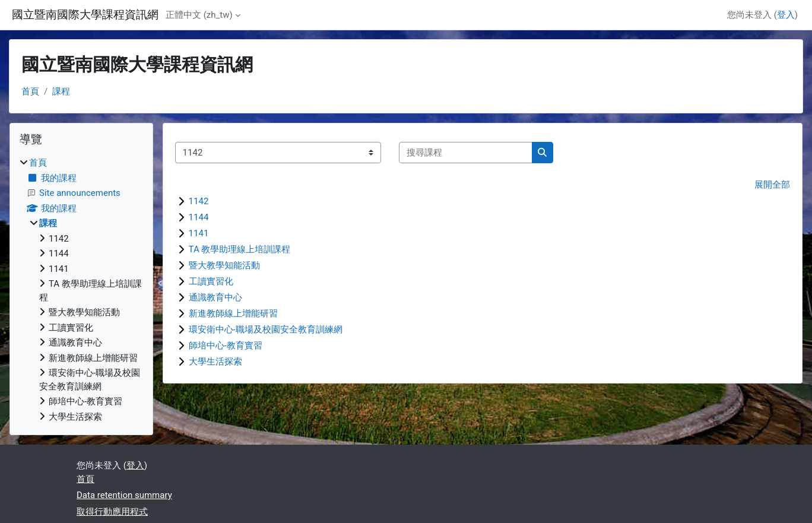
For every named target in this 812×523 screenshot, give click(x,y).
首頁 (30, 91)
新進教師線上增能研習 (233, 313)
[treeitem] (81, 290)
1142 (199, 201)
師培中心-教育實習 (226, 346)
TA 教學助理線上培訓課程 (240, 249)
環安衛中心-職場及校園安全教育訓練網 (266, 329)
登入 (786, 15)
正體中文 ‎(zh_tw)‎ (199, 15)
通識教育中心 (215, 297)
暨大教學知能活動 (224, 265)
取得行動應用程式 (112, 512)
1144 (199, 217)
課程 (61, 91)
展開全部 (772, 185)
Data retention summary (124, 495)
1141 (199, 233)
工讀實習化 (211, 281)
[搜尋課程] (466, 153)
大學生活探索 (215, 362)
